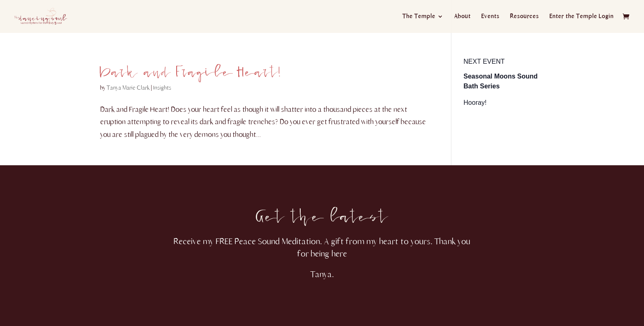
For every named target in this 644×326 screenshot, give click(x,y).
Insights (162, 88)
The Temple (419, 17)
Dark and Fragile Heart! (190, 67)
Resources (524, 17)
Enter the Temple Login (582, 17)
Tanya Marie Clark (128, 88)
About (462, 17)
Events (490, 17)
